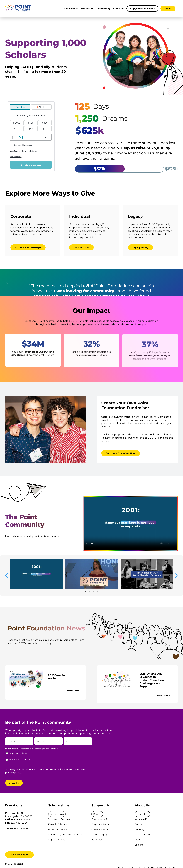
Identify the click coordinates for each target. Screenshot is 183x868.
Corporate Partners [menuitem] (101, 824)
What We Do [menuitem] (141, 819)
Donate (168, 9)
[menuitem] (57, 814)
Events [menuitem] (138, 824)
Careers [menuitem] (139, 845)
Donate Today (81, 247)
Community (103, 9)
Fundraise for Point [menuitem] (101, 819)
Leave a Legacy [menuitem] (99, 835)
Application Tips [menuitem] (57, 840)
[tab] (88, 285)
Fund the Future (19, 855)
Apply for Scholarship (142, 9)
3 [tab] (94, 591)
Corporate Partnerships (28, 247)
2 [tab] (90, 591)
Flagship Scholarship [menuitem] (59, 824)
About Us (118, 9)
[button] (7, 283)
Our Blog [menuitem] (139, 829)
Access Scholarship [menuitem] (58, 829)
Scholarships (71, 9)
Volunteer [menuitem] (97, 840)
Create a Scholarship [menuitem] (102, 829)
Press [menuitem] (137, 840)
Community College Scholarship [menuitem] (65, 835)
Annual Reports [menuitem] (143, 835)
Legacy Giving (140, 247)
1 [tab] (86, 591)
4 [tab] (97, 591)
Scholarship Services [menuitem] (59, 819)
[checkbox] (49, 758)
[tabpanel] (36, 574)
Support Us (87, 9)
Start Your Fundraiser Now (121, 453)
